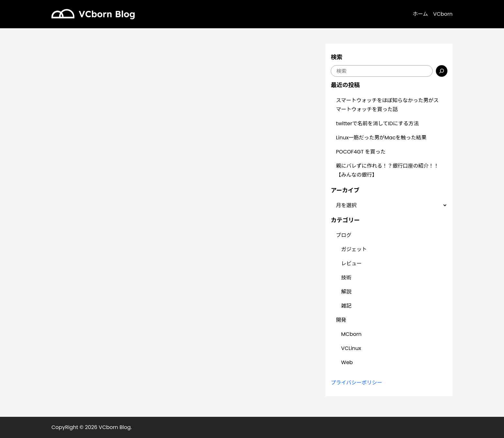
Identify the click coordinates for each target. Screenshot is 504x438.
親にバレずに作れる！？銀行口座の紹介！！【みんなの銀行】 (387, 170)
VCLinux (351, 348)
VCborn (443, 14)
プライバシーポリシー (356, 383)
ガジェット (354, 249)
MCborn (351, 334)
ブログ (344, 235)
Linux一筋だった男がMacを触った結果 (381, 138)
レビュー (351, 263)
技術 (346, 278)
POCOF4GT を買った (361, 152)
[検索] (442, 71)
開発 (341, 320)
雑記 (346, 306)
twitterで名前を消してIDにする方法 (377, 123)
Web (347, 362)
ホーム (420, 14)
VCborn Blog (115, 427)
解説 (346, 292)
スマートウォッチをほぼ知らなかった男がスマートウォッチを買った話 (387, 105)
